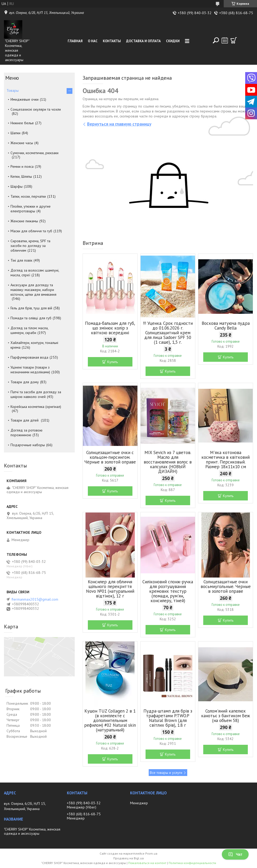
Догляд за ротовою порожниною (26, 433)
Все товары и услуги (166, 773)
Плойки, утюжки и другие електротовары (31, 209)
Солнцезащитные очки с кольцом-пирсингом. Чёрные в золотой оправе (110, 457)
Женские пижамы (24, 221)
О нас (93, 41)
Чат (235, 854)
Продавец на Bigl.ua (128, 858)
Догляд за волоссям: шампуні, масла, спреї (35, 273)
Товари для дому (25, 382)
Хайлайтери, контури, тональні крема (34, 345)
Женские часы (22, 143)
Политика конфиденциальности (192, 863)
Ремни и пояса (22, 166)
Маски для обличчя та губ (31, 231)
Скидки (173, 41)
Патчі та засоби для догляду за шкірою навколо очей (36, 394)
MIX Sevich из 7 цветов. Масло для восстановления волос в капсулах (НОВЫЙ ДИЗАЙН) (168, 462)
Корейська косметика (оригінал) (36, 407)
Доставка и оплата (143, 41)
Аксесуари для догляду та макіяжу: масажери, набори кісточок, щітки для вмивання (33, 290)
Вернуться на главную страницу (119, 124)
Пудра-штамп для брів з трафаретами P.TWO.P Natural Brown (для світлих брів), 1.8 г (168, 718)
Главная (75, 41)
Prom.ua (151, 853)
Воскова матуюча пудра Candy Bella (226, 326)
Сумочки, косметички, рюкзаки (34, 153)
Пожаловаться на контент (147, 863)
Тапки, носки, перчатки (28, 196)
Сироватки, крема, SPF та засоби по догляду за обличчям (30, 246)
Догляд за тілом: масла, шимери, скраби (29, 330)
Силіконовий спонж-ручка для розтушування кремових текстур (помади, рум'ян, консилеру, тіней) (168, 591)
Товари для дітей (25, 420)
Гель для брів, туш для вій (31, 308)
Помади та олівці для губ (31, 318)
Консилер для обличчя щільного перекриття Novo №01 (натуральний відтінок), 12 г (110, 589)
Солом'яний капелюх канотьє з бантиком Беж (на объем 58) (226, 716)
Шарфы (17, 186)
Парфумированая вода (29, 357)
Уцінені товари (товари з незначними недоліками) (30, 370)
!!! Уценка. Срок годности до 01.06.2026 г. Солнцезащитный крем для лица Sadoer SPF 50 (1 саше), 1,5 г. (168, 333)
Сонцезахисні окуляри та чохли (36, 109)
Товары (13, 90)
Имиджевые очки (25, 99)
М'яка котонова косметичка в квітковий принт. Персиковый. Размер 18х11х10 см (226, 460)
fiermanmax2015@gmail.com (35, 599)
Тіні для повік (21, 260)
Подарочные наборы (28, 445)
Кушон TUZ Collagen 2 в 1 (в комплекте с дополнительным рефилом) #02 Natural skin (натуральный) (110, 720)
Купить (113, 362)
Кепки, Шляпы (21, 176)
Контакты (112, 41)
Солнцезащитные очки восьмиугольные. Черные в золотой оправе (226, 586)
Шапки (15, 133)
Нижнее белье (22, 123)
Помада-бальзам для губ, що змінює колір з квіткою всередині (110, 328)
